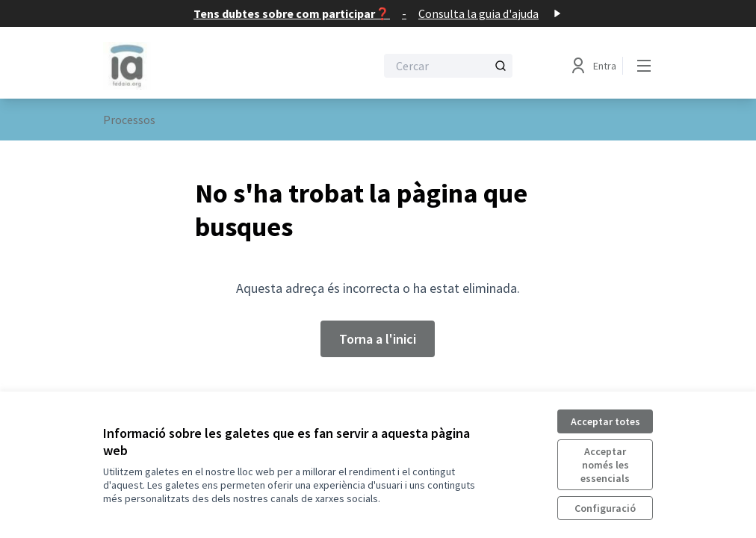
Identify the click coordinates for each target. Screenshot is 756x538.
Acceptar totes (605, 421)
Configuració (605, 508)
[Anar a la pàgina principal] (202, 66)
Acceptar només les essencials (605, 465)
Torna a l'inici (378, 339)
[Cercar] (448, 66)
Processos (129, 120)
